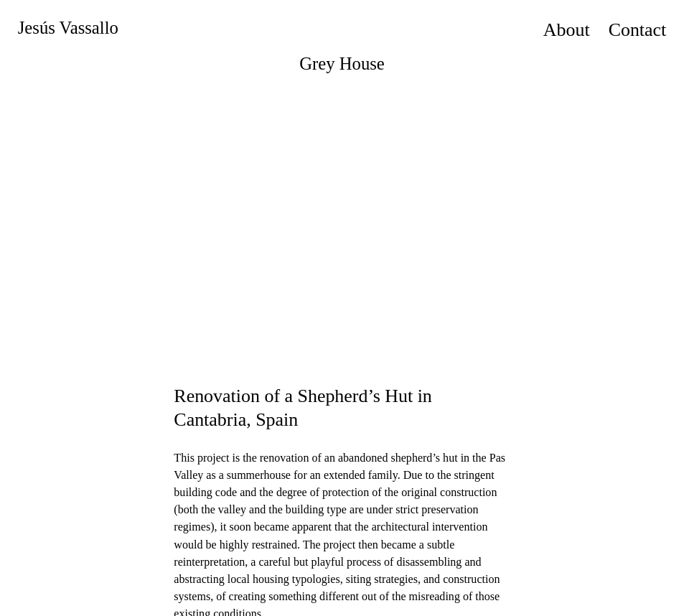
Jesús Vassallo (68, 28)
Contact (638, 30)
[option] (342, 221)
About (567, 30)
